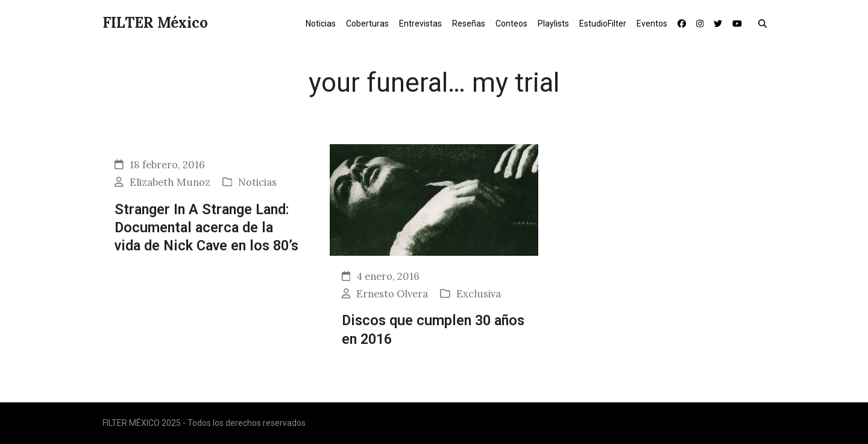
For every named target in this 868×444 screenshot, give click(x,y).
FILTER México (155, 23)
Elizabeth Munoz (170, 182)
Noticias (257, 182)
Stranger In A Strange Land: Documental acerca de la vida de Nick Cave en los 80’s (206, 228)
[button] (765, 23)
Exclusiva (479, 294)
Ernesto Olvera (392, 294)
